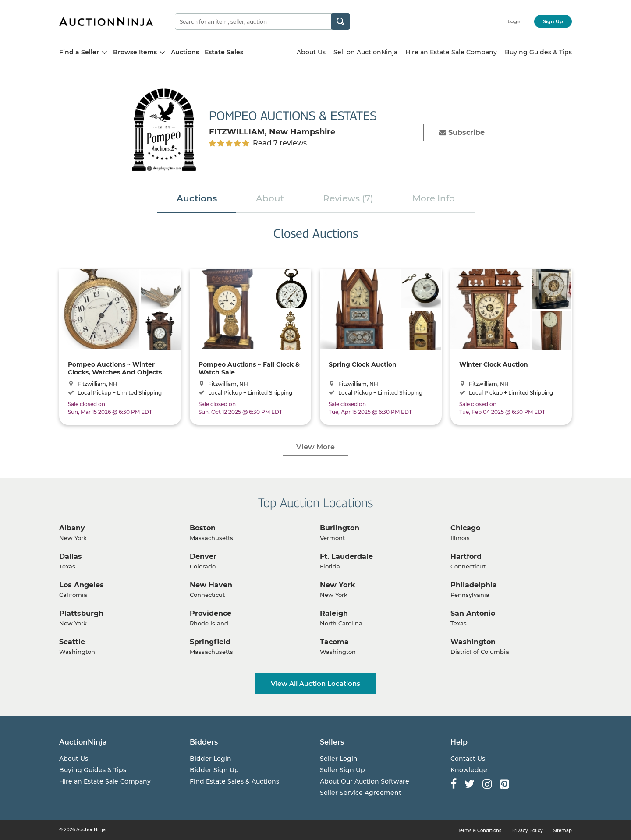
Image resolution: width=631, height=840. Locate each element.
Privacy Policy (527, 831)
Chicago (465, 528)
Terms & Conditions (480, 831)
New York (338, 585)
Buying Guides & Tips (538, 52)
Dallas (71, 556)
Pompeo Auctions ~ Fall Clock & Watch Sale (249, 368)
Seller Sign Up (342, 770)
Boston (203, 528)
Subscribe (462, 132)
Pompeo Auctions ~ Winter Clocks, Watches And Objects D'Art (115, 368)
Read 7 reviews (280, 143)
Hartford (466, 556)
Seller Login (339, 759)
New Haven (211, 585)
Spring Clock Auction (363, 364)
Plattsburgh (81, 613)
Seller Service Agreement (361, 793)
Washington (473, 642)
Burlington (340, 528)
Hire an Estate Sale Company (451, 52)
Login (515, 21)
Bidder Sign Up (214, 770)
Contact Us (468, 759)
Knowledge (469, 770)
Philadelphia (474, 585)
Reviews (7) (348, 198)
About (270, 198)
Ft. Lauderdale (346, 556)
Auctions (185, 52)
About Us (311, 52)
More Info (434, 198)
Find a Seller (83, 52)
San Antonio (473, 613)
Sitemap (562, 831)
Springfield (210, 642)
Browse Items (139, 52)
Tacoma (334, 642)
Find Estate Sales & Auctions (234, 781)
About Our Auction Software (365, 781)
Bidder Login (211, 759)
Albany (72, 528)
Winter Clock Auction (494, 364)
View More (315, 447)
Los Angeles (82, 585)
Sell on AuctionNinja (365, 52)
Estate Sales (224, 52)
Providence (211, 613)
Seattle (72, 642)
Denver (203, 556)
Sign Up (553, 21)
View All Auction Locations (315, 683)
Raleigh (334, 613)
